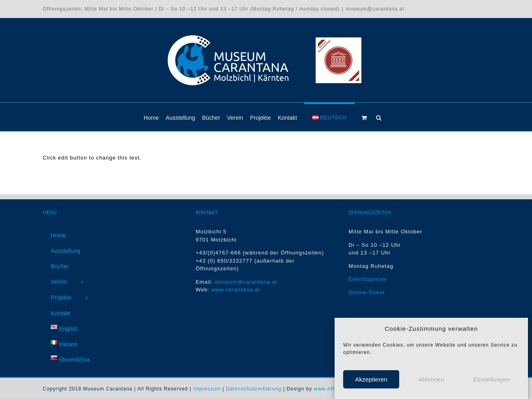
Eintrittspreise (368, 279)
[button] (379, 117)
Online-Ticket (367, 292)
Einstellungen (491, 382)
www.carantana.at (235, 290)
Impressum (207, 389)
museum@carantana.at (375, 9)
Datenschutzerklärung (254, 389)
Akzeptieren (371, 382)
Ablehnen (431, 382)
